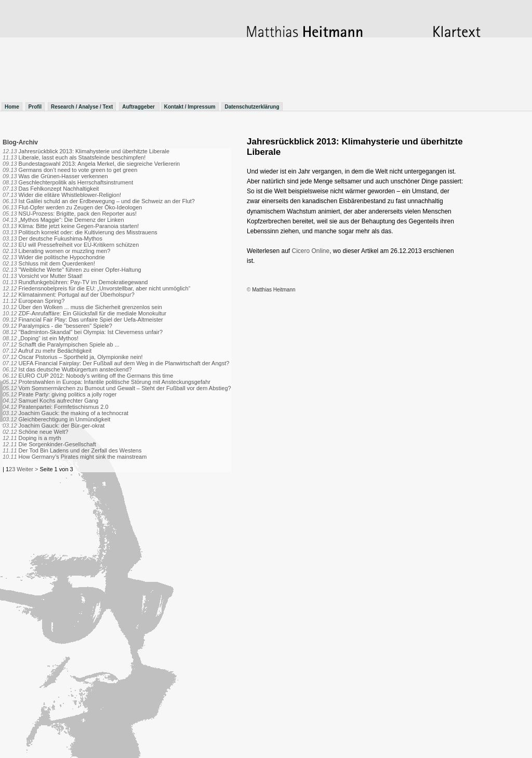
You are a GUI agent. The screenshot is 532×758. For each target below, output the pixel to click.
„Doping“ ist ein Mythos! (49, 338)
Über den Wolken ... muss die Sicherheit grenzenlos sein (90, 307)
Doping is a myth (40, 438)
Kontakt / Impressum (190, 107)
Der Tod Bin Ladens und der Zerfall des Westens (80, 450)
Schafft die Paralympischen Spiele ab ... (69, 344)
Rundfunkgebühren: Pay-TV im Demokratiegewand (83, 282)
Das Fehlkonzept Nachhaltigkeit (59, 189)
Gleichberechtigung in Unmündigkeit (65, 419)
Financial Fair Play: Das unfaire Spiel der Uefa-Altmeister (91, 320)
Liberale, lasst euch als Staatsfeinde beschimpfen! (82, 157)
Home (12, 107)
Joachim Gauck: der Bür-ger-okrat (62, 425)
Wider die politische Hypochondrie (62, 257)
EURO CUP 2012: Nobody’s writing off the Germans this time (96, 376)
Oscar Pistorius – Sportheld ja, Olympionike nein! (81, 357)
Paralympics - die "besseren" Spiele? (65, 326)
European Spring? (42, 301)
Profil (35, 107)
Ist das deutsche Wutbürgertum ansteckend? (75, 369)
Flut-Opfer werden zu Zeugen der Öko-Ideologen (81, 207)
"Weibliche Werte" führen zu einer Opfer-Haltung (80, 270)
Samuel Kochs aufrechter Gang (58, 401)
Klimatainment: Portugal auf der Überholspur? (77, 295)
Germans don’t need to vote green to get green (78, 170)
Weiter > (27, 469)
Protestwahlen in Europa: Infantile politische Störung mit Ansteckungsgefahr (115, 382)
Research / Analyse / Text (82, 107)
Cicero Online (311, 251)
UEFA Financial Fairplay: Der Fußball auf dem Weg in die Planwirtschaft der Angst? (124, 363)
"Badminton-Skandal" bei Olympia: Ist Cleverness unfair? (91, 332)
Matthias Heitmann (274, 290)
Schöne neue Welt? (44, 432)
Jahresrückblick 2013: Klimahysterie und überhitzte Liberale (94, 151)
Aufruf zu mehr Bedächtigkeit (55, 351)
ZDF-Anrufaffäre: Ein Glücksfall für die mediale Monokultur (93, 313)
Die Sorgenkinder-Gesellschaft (57, 444)
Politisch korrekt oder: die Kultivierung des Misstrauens (88, 232)
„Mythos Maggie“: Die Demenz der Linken (71, 220)
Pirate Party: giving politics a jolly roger (68, 394)
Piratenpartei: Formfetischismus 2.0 (64, 407)
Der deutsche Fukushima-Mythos (61, 238)
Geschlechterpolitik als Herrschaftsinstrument (76, 182)
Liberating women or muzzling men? (65, 251)
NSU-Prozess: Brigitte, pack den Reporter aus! (78, 214)
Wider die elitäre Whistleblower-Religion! (70, 195)
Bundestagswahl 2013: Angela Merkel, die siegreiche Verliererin (99, 164)
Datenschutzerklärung (252, 107)
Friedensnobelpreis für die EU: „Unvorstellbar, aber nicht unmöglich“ (105, 288)
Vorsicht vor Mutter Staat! (51, 276)
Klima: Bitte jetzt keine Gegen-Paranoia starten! (79, 226)
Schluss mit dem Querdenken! (57, 263)
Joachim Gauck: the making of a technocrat (74, 413)
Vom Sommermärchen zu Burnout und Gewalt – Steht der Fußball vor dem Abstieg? (125, 388)
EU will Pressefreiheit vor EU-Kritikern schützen (79, 245)
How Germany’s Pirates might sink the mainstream (83, 457)
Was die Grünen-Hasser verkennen (63, 176)
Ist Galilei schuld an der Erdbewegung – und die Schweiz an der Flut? (107, 201)
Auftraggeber (139, 107)
